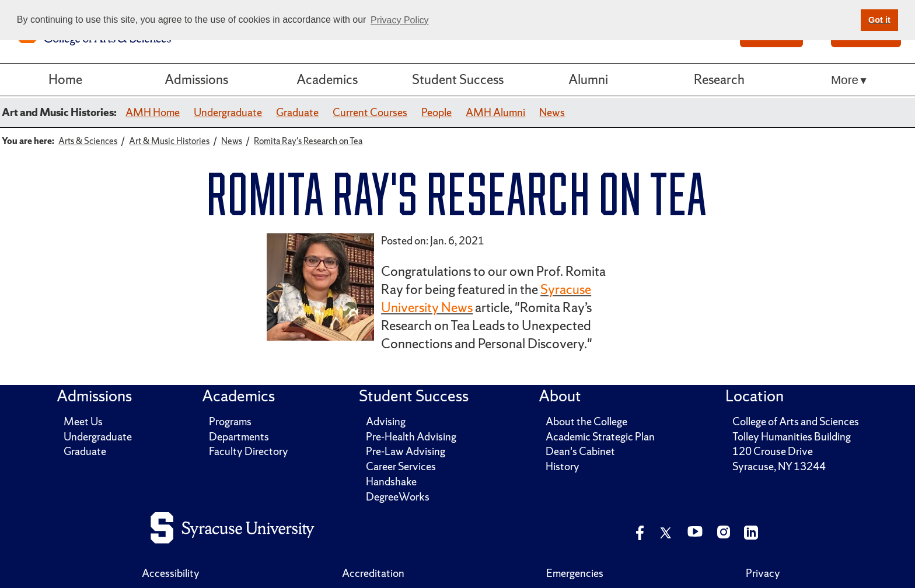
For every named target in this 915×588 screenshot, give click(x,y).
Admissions (196, 79)
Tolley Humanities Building (792, 437)
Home (65, 79)
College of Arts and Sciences (796, 421)
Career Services (401, 466)
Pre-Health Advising (411, 437)
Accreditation (373, 573)
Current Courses (370, 112)
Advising (386, 421)
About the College (586, 421)
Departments (239, 437)
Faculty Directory (249, 451)
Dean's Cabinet (580, 451)
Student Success (458, 79)
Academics (327, 79)
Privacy (763, 573)
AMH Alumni (495, 112)
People (436, 112)
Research (719, 79)
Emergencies (575, 573)
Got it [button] (879, 20)
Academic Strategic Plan (600, 437)
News (552, 112)
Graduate (297, 112)
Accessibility (171, 573)
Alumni (588, 79)
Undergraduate (228, 112)
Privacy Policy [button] (400, 20)
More (845, 80)
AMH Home (153, 112)
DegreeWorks (398, 497)
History (563, 466)
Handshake (391, 482)
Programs (230, 421)
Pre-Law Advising (406, 451)
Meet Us (83, 421)
